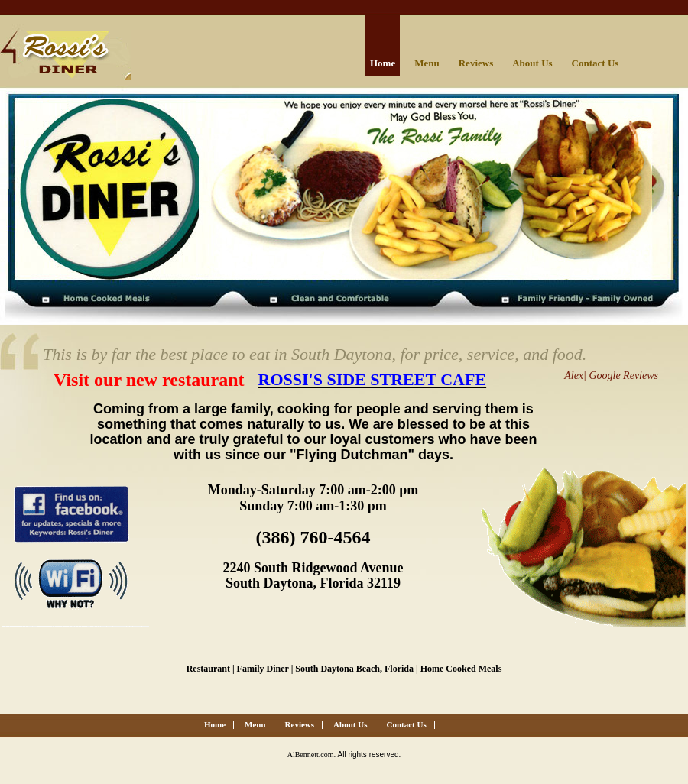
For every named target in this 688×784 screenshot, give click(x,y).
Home (383, 63)
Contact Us (596, 63)
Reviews (476, 63)
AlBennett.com (311, 755)
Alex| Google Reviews (611, 376)
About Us (532, 63)
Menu (427, 63)
